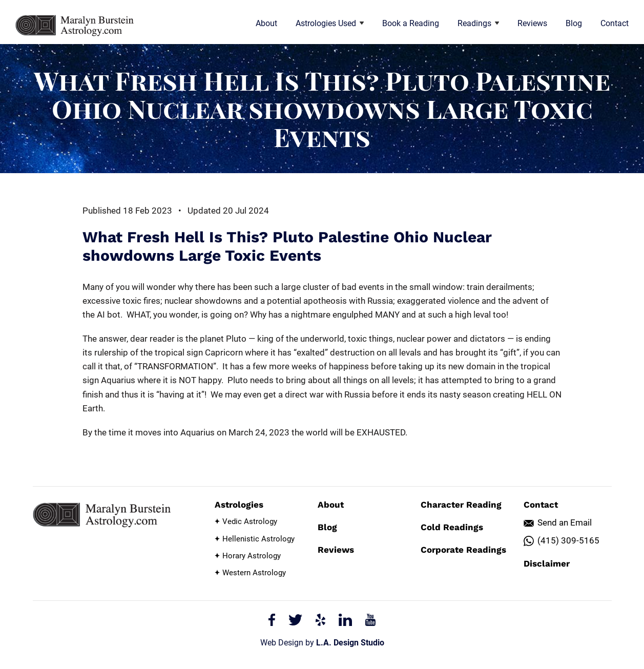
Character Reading (461, 505)
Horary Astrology (252, 556)
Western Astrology (254, 573)
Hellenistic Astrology (258, 539)
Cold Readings (452, 527)
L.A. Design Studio (350, 643)
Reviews (532, 23)
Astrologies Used (330, 23)
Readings (478, 23)
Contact (615, 23)
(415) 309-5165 (568, 540)
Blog (574, 23)
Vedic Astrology (250, 521)
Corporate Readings (463, 550)
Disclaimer (547, 563)
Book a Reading (411, 23)
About (266, 23)
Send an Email (565, 522)
